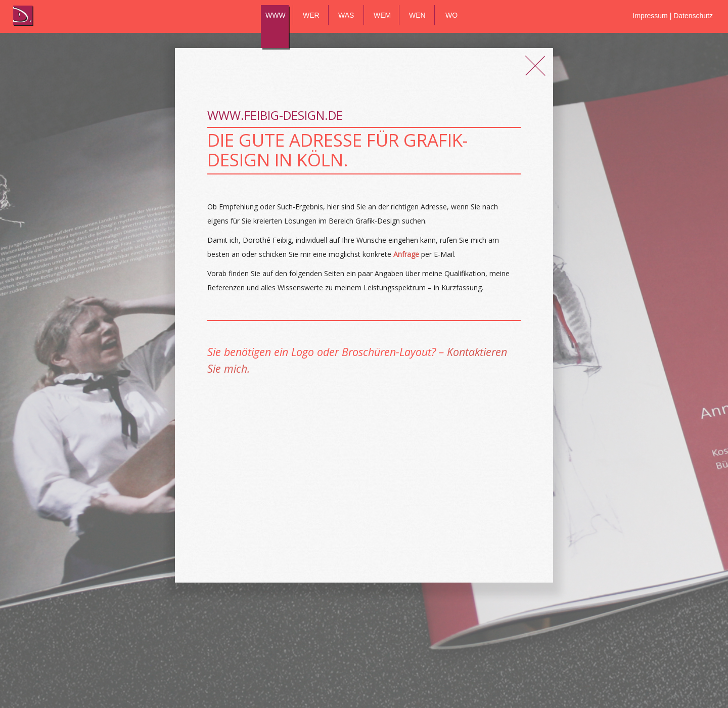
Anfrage (406, 254)
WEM (382, 15)
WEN (417, 15)
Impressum (651, 16)
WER (311, 15)
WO (451, 15)
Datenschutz (693, 16)
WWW (276, 15)
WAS (346, 15)
